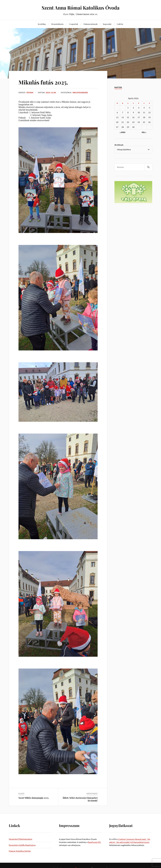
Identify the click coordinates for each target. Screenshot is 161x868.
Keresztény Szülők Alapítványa (22, 845)
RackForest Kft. (94, 842)
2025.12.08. (51, 93)
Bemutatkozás (57, 24)
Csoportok (74, 24)
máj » (144, 132)
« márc (123, 132)
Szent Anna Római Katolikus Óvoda (81, 8)
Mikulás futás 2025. (43, 82)
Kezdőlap (42, 24)
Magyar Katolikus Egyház (20, 851)
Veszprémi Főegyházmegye (21, 839)
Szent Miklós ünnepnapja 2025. (34, 798)
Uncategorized (80, 93)
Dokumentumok (90, 24)
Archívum (119, 145)
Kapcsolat (107, 24)
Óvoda (30, 93)
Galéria (120, 24)
